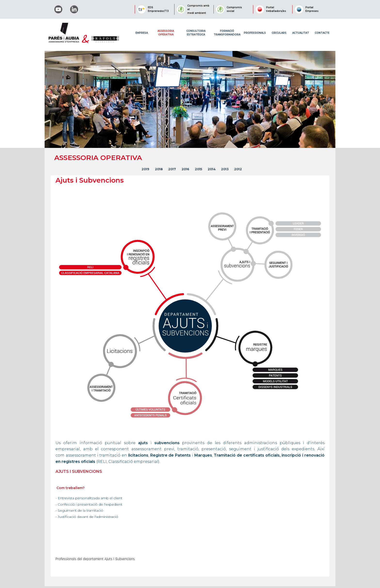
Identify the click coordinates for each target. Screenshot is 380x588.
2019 (145, 169)
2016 (185, 169)
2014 (212, 169)
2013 (225, 169)
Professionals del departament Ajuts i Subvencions (95, 559)
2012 (238, 169)
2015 (198, 169)
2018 (159, 169)
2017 (172, 169)
